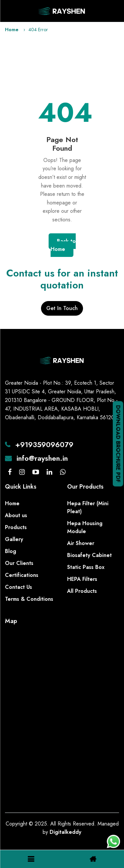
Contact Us (19, 587)
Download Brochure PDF (118, 444)
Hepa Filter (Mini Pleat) (88, 507)
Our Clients (19, 563)
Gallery (14, 539)
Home (12, 30)
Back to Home (63, 245)
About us (16, 515)
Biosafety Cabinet (89, 555)
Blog (11, 551)
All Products (82, 591)
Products (16, 527)
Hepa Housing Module (85, 527)
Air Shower (81, 543)
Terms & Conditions (29, 599)
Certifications (22, 575)
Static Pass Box (86, 567)
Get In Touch (62, 308)
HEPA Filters (82, 579)
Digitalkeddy (65, 832)
